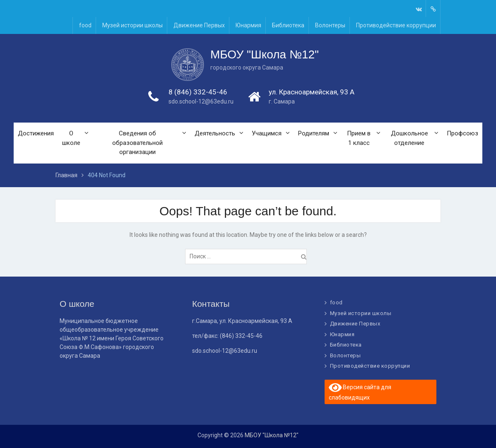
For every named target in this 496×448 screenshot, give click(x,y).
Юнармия (248, 25)
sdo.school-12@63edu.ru (201, 102)
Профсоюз (462, 134)
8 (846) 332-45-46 (198, 92)
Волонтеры (330, 25)
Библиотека (288, 25)
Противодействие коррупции (396, 25)
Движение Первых (199, 25)
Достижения (36, 134)
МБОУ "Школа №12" (265, 55)
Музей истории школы (132, 25)
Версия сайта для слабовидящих (360, 391)
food (85, 25)
